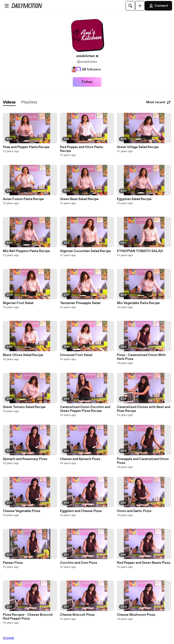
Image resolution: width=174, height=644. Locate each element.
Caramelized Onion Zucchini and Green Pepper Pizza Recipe (85, 409)
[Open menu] (7, 6)
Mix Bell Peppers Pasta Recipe (26, 251)
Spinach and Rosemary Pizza (25, 459)
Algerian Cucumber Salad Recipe (85, 251)
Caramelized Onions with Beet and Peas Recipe (144, 409)
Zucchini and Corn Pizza (78, 563)
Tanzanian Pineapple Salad (80, 303)
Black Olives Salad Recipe (23, 355)
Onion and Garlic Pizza (134, 511)
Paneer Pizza (13, 563)
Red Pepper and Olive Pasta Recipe (81, 149)
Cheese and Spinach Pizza (80, 459)
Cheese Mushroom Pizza (136, 615)
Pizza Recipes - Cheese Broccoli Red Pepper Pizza (28, 617)
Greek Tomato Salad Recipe (24, 407)
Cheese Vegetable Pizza (21, 511)
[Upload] (140, 6)
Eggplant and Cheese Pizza (81, 511)
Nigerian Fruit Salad (18, 303)
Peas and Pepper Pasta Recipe (26, 147)
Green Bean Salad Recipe (79, 199)
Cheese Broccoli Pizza (77, 615)
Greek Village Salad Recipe (138, 147)
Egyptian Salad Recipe (134, 199)
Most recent (159, 102)
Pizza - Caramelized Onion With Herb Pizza (141, 357)
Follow (87, 82)
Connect (158, 6)
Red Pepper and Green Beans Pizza (144, 563)
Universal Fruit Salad (76, 355)
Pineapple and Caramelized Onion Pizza (143, 461)
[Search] (130, 6)
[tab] (9, 102)
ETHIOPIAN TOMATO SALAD (140, 251)
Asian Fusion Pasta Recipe (23, 199)
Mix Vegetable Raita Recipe (138, 303)
